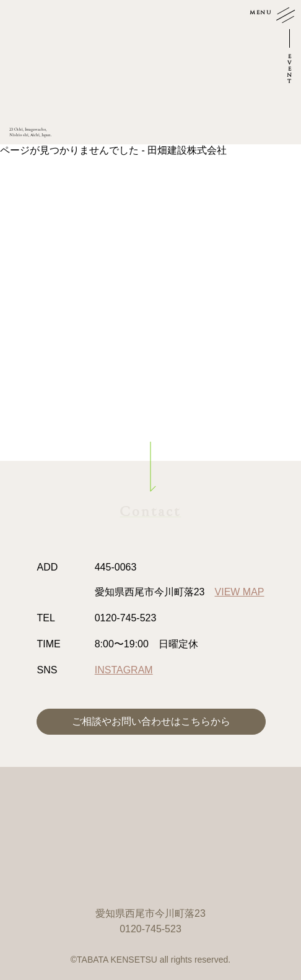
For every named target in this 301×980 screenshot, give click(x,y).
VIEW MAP (240, 592)
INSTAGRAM (124, 670)
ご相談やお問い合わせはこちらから (151, 721)
